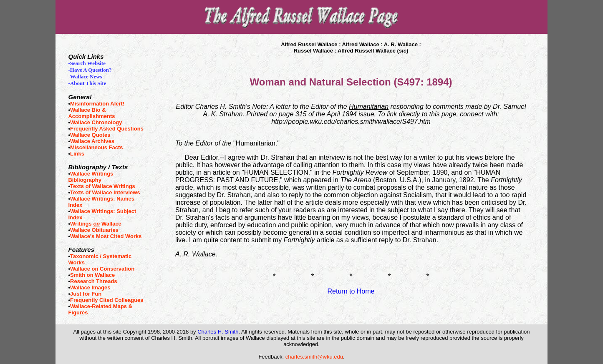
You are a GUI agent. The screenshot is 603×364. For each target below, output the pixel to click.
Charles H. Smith (218, 332)
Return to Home (351, 291)
